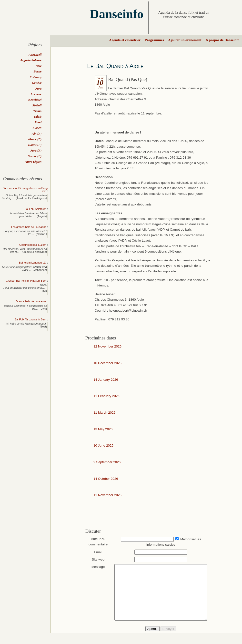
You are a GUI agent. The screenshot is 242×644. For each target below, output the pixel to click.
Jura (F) (36, 150)
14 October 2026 (106, 479)
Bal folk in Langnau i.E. (33, 263)
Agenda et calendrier (125, 40)
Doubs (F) (35, 145)
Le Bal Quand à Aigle (115, 66)
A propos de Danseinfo (222, 40)
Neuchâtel (35, 100)
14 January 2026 (106, 380)
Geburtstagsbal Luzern (33, 245)
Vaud (38, 122)
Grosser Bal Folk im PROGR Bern (26, 281)
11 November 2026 (107, 495)
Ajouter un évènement (185, 40)
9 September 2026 (107, 462)
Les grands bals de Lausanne (29, 227)
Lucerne (36, 94)
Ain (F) (37, 134)
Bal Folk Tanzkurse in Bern (31, 319)
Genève (37, 83)
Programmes (154, 40)
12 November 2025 (107, 346)
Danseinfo (117, 14)
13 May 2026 (103, 429)
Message (96, 567)
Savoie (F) (35, 156)
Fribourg (35, 77)
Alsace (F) (35, 139)
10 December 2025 (107, 363)
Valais (38, 117)
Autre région (33, 162)
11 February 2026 (106, 396)
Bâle (39, 66)
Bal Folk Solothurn (35, 209)
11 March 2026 (104, 413)
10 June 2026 (103, 445)
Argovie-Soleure (31, 60)
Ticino (37, 111)
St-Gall (37, 105)
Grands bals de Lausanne (31, 301)
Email (96, 552)
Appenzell (35, 55)
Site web (96, 559)
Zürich (37, 128)
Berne (38, 71)
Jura (38, 88)
